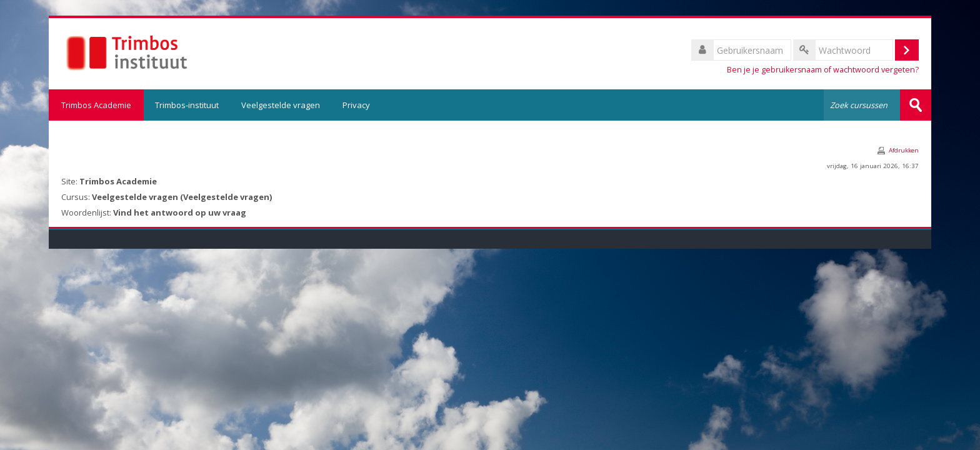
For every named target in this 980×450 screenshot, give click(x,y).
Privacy (356, 105)
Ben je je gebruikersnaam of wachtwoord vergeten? (823, 70)
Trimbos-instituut (187, 105)
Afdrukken (904, 150)
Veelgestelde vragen (281, 105)
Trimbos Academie (96, 105)
